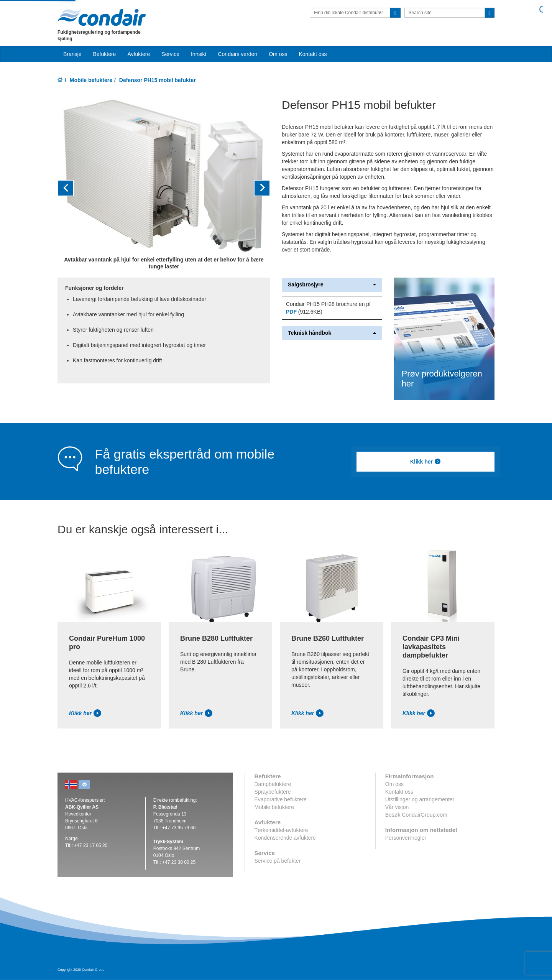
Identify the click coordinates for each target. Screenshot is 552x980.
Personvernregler (406, 838)
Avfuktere (139, 54)
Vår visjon (397, 807)
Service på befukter (278, 861)
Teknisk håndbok (332, 333)
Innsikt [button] (199, 54)
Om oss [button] (278, 54)
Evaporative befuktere (281, 799)
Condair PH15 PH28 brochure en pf (328, 304)
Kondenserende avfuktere (285, 838)
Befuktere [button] (104, 54)
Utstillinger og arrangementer (420, 799)
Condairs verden (237, 54)
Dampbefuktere (273, 784)
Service (170, 54)
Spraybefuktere (273, 792)
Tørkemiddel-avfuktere (281, 830)
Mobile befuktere (91, 80)
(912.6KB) (304, 312)
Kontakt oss (313, 54)
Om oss (394, 784)
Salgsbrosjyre (332, 285)
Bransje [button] (72, 54)
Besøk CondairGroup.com (416, 815)
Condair (102, 17)
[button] (73, 188)
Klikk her (426, 462)
